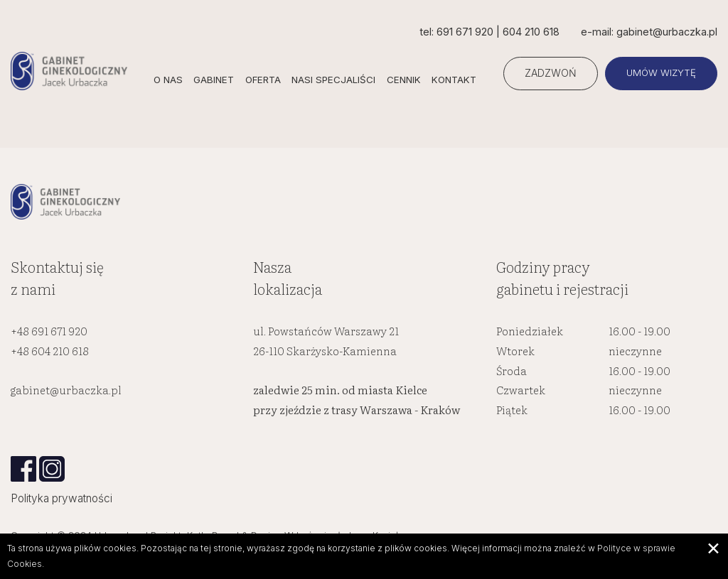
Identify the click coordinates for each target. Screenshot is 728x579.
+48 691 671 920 (49, 332)
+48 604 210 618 (50, 351)
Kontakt (455, 80)
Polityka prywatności (61, 499)
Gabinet (215, 80)
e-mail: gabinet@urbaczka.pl (648, 32)
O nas (169, 80)
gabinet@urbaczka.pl (66, 391)
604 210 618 (530, 32)
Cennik (405, 80)
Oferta (264, 80)
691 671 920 (464, 32)
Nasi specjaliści (335, 80)
